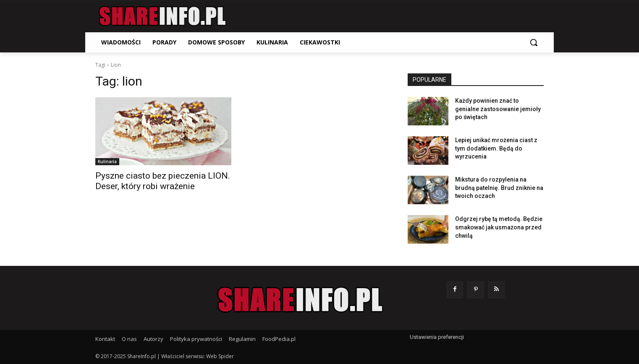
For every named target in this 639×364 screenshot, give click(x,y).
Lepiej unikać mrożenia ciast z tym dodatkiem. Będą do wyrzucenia (496, 148)
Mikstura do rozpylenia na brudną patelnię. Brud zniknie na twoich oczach (499, 188)
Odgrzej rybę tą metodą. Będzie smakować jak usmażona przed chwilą (499, 227)
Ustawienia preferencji (437, 337)
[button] (534, 42)
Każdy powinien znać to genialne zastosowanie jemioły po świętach (498, 109)
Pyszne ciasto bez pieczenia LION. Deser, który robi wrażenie (163, 181)
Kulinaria (107, 161)
